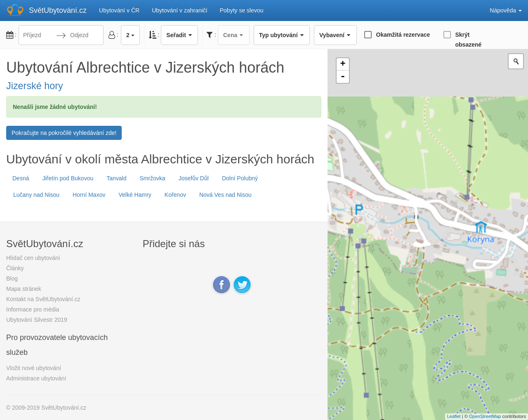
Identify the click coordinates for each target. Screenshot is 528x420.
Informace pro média (33, 309)
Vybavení (335, 35)
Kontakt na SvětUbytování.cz (43, 299)
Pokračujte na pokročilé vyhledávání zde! (64, 133)
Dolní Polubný (240, 178)
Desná (21, 178)
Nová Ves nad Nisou (225, 195)
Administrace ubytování (36, 378)
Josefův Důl (194, 178)
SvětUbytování (58, 10)
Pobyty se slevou (242, 10)
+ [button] (343, 64)
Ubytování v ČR (119, 10)
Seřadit (179, 35)
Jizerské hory (35, 86)
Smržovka (152, 178)
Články (15, 268)
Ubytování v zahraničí (180, 10)
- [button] (343, 77)
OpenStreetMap (485, 416)
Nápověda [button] (506, 10)
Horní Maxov (89, 195)
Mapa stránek (24, 289)
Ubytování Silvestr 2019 (37, 320)
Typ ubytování (282, 35)
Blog (12, 278)
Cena (234, 35)
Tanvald (116, 178)
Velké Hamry (135, 195)
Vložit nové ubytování (34, 368)
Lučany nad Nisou (36, 195)
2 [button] (130, 35)
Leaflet (454, 416)
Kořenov (175, 195)
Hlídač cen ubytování (33, 258)
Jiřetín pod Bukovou (68, 178)
